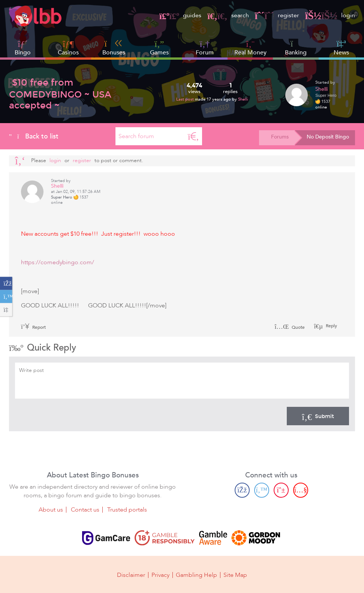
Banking (296, 48)
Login (55, 160)
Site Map (235, 575)
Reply (331, 326)
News (341, 48)
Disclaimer (131, 575)
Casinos (68, 53)
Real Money (250, 53)
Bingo (23, 53)
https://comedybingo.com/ (58, 262)
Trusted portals (127, 510)
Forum (205, 48)
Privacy (160, 575)
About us (51, 510)
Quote (290, 327)
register (277, 15)
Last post (186, 99)
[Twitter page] (262, 490)
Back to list (34, 136)
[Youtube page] (301, 490)
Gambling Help (196, 575)
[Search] (193, 136)
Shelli (243, 99)
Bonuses (114, 48)
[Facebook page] (242, 490)
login (330, 15)
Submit (318, 416)
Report (33, 327)
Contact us (85, 510)
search (228, 15)
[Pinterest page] (281, 490)
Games (159, 48)
